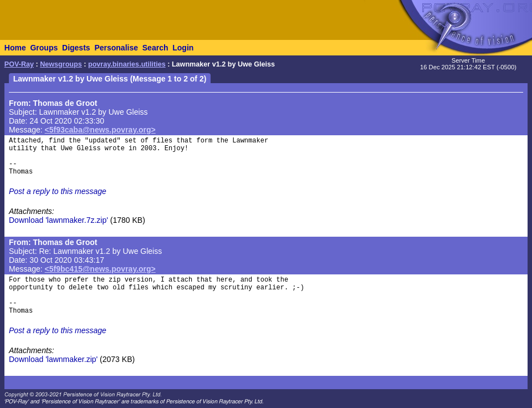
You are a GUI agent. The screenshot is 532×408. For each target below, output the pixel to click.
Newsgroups (61, 64)
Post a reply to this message (58, 191)
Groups (44, 48)
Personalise (116, 48)
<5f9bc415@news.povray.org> (100, 269)
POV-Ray (19, 64)
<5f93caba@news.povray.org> (100, 130)
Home (15, 48)
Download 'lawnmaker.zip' (53, 359)
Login (183, 48)
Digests (76, 48)
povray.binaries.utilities (127, 64)
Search (155, 48)
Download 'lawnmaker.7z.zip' (58, 220)
